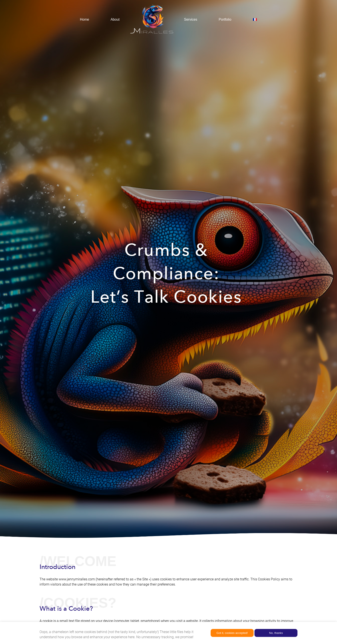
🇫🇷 (255, 19)
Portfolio (225, 19)
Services (191, 19)
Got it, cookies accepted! (232, 633)
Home (85, 19)
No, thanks (276, 633)
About (115, 19)
